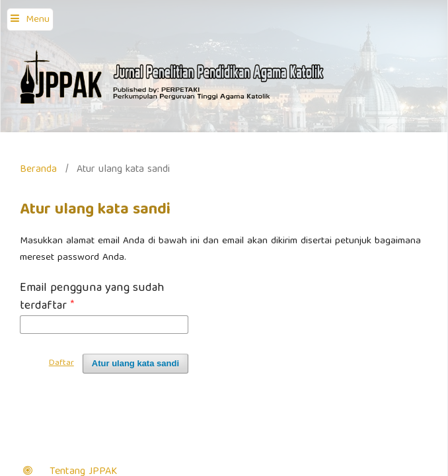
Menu (38, 20)
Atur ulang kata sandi (135, 363)
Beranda (38, 170)
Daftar (61, 363)
